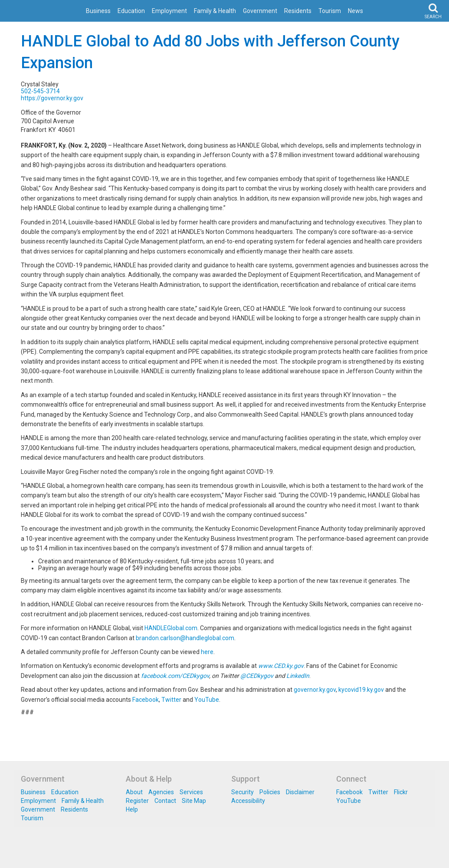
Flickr (401, 792)
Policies (270, 792)
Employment (169, 11)
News (356, 11)
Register (137, 801)
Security (243, 792)
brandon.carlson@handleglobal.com (185, 638)
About (134, 792)
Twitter (171, 700)
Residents (298, 11)
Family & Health (215, 11)
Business (98, 11)
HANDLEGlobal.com (171, 628)
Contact (165, 801)
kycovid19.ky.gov (361, 690)
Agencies (161, 792)
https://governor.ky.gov (52, 98)
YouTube (207, 700)
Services (191, 792)
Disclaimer (300, 792)
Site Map (194, 801)
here (207, 652)
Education (131, 11)
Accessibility (248, 801)
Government (260, 11)
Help (132, 809)
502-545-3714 (40, 91)
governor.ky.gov (315, 690)
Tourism (330, 11)
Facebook (146, 700)
